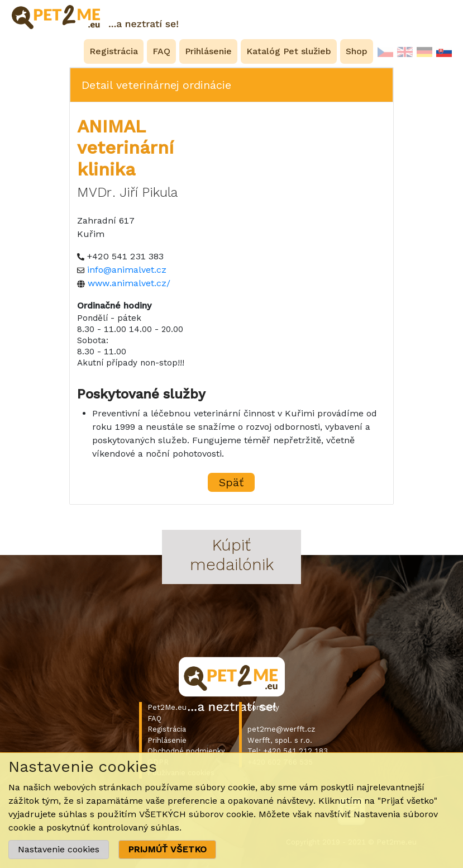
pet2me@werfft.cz (281, 729)
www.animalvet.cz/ (129, 283)
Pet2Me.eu (167, 707)
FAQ (154, 718)
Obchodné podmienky (186, 751)
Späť (231, 482)
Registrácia (167, 729)
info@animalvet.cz (127, 270)
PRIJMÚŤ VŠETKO (167, 849)
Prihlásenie (167, 740)
